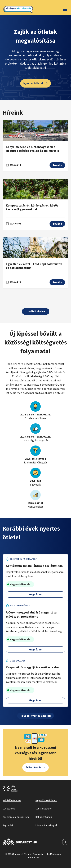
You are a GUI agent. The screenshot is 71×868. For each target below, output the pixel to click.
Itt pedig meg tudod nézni (21, 393)
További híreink (36, 311)
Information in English (46, 825)
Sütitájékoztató (44, 809)
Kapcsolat (8, 825)
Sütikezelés (9, 809)
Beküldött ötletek (12, 800)
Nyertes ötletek (34, 83)
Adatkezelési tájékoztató (16, 817)
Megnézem (36, 594)
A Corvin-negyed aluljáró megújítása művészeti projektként (31, 615)
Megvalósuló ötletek (46, 800)
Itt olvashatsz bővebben (37, 385)
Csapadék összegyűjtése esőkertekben (33, 667)
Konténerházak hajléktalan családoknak (34, 566)
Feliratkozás (33, 767)
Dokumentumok (44, 817)
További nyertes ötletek (35, 716)
